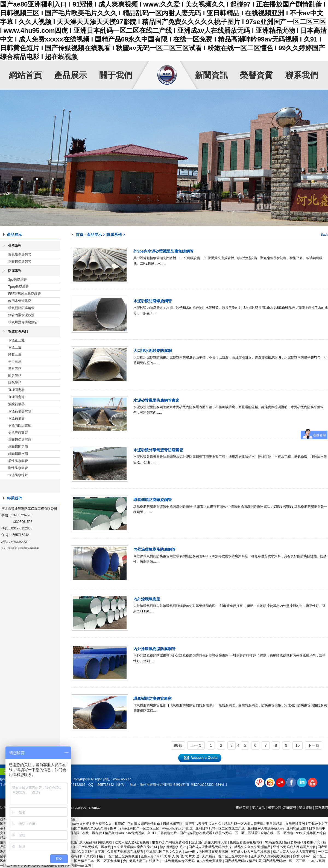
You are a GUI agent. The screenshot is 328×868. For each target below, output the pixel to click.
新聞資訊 (211, 75)
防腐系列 (15, 271)
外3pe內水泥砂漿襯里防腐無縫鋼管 (163, 251)
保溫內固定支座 (20, 425)
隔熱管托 (15, 383)
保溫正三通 (16, 340)
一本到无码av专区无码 (178, 861)
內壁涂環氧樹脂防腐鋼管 (154, 549)
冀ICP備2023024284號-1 (209, 785)
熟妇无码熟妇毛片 (173, 847)
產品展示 (71, 75)
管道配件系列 (18, 331)
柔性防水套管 (18, 461)
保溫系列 (15, 246)
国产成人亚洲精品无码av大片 (210, 847)
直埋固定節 (16, 397)
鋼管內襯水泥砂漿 (21, 315)
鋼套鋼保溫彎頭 (20, 440)
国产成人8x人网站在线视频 (251, 852)
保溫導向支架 (18, 432)
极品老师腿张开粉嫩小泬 (302, 842)
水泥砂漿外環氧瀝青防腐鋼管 (158, 450)
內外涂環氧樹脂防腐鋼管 (154, 649)
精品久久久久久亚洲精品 (253, 847)
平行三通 (15, 362)
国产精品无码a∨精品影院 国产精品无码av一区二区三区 (266, 861)
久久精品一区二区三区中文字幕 (225, 856)
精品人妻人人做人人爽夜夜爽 (295, 852)
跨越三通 (15, 354)
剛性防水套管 (18, 468)
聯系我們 (301, 75)
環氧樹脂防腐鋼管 (21, 308)
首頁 (80, 235)
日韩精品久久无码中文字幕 (85, 852)
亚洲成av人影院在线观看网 (271, 856)
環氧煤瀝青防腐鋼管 (23, 322)
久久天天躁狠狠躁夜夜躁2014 (136, 847)
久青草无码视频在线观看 (126, 852)
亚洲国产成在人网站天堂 (210, 842)
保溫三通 (15, 347)
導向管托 (15, 369)
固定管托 (15, 376)
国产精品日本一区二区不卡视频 (97, 861)
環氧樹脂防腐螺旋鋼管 (153, 500)
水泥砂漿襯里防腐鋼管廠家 (156, 400)
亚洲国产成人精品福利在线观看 (90, 842)
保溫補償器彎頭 (20, 411)
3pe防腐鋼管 (17, 280)
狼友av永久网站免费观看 (171, 842)
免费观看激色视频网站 (246, 842)
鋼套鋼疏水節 (18, 454)
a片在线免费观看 (210, 861)
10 (298, 745)
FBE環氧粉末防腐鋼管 (24, 294)
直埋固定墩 (16, 390)
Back (324, 235)
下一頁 (314, 745)
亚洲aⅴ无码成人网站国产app (295, 847)
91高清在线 (273, 842)
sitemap (95, 808)
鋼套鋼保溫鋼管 (20, 262)
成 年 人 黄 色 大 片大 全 (182, 856)
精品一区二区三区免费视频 (119, 856)
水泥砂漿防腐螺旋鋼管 (153, 301)
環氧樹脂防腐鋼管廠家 (153, 698)
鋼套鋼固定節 (18, 447)
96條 (178, 745)
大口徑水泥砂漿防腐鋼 (153, 351)
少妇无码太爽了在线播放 (141, 861)
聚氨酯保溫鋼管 (20, 254)
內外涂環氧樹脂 (147, 599)
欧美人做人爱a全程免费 (133, 842)
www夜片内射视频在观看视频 (207, 852)
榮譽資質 (256, 75)
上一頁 (196, 745)
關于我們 (116, 75)
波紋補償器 (16, 404)
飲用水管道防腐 (20, 301)
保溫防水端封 (18, 475)
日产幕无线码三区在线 (95, 847)
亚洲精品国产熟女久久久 (164, 852)
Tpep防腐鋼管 (18, 287)
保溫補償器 (16, 418)
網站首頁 (25, 75)
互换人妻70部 (151, 856)
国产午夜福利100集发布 (79, 856)
